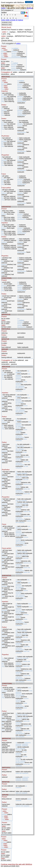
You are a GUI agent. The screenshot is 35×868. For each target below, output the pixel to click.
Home (3, 8)
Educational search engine (16, 8)
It (26, 13)
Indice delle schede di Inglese (12, 20)
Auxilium (30, 8)
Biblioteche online (7, 25)
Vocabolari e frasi (7, 22)
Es (27, 16)
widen (18, 43)
